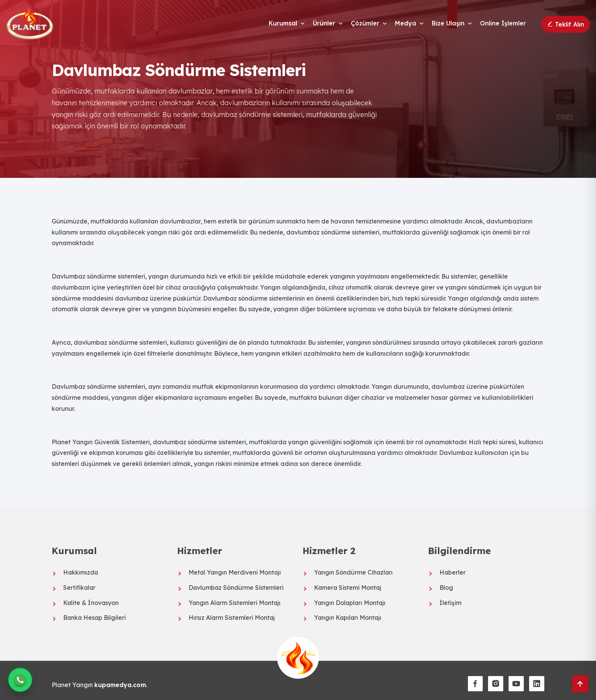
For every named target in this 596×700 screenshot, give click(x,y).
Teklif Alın (566, 24)
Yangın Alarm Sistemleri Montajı (235, 602)
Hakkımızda (81, 572)
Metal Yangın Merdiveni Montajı (235, 572)
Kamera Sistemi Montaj (348, 587)
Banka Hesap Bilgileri (95, 617)
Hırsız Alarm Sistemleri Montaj (232, 617)
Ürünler (324, 23)
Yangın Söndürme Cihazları (354, 572)
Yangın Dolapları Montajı (350, 602)
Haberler (453, 572)
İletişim (450, 602)
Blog (446, 587)
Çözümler (365, 23)
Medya (406, 23)
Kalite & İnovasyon (91, 602)
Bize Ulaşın (448, 23)
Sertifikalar (80, 587)
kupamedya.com (121, 683)
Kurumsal (283, 23)
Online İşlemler (503, 23)
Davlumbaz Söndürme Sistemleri (236, 587)
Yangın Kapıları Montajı (348, 617)
